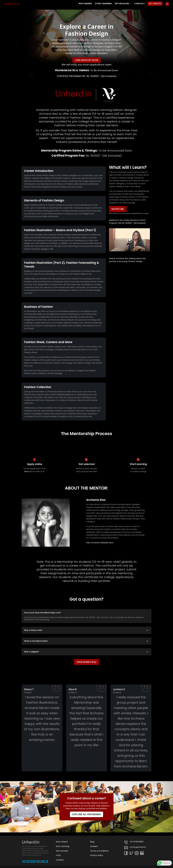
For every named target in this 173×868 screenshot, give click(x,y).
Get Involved (122, 4)
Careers (94, 846)
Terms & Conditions (99, 851)
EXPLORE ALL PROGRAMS (86, 814)
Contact (140, 4)
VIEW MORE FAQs (86, 662)
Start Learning (103, 4)
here (26, 471)
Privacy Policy (97, 855)
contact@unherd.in (135, 848)
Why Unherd (85, 4)
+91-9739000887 (134, 842)
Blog (92, 842)
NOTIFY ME (118, 209)
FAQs (58, 855)
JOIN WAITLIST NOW (86, 60)
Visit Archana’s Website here (100, 543)
